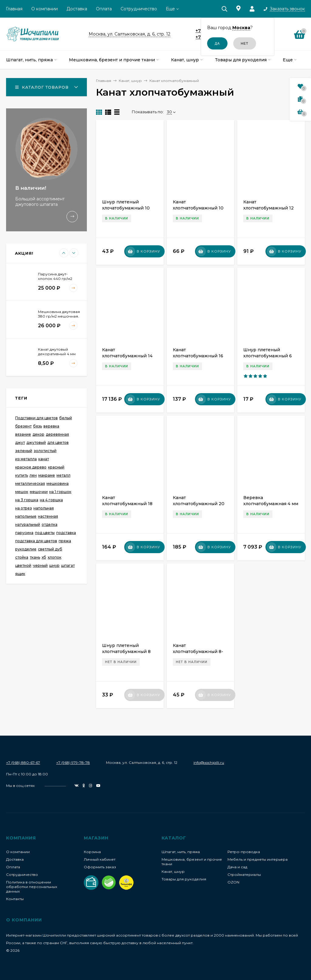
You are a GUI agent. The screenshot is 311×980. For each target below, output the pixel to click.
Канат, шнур (173, 871)
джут (20, 442)
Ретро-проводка (244, 852)
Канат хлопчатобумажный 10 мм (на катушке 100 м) (198, 208)
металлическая (30, 483)
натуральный (28, 524)
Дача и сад (237, 867)
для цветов (58, 442)
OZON (233, 882)
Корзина (92, 852)
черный (40, 565)
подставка (66, 533)
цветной (23, 565)
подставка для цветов (36, 541)
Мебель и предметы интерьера (258, 859)
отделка (50, 524)
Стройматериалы (244, 875)
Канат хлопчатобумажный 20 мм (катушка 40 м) (199, 504)
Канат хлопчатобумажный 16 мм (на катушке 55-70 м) (200, 356)
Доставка (77, 9)
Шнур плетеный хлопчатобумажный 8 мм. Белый (126, 652)
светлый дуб (50, 549)
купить (22, 475)
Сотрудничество (139, 9)
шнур (54, 565)
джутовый (36, 442)
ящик (20, 574)
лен (33, 475)
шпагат (68, 565)
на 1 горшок (60, 492)
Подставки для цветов (36, 418)
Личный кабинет (100, 859)
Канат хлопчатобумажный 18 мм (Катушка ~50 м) (127, 504)
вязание (23, 434)
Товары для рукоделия (184, 879)
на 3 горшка (27, 500)
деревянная (57, 434)
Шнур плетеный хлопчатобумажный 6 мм (268, 356)
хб (44, 557)
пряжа (65, 541)
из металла (26, 459)
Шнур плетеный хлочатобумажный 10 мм (126, 208)
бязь (38, 426)
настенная (48, 516)
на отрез (24, 508)
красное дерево (31, 467)
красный (56, 467)
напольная (44, 508)
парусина (24, 533)
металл (63, 475)
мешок (22, 492)
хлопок (55, 557)
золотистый (45, 451)
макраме (47, 475)
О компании (44, 9)
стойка (22, 557)
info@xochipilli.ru (209, 762)
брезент (23, 426)
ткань (35, 557)
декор (38, 434)
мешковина (58, 483)
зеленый (24, 451)
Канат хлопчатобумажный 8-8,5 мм (198, 652)
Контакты (15, 899)
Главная (14, 9)
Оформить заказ (100, 867)
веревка (51, 426)
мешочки (39, 492)
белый (66, 418)
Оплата (104, 9)
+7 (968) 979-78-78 (73, 762)
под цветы (45, 533)
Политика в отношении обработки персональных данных (32, 887)
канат (44, 459)
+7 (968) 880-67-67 (23, 762)
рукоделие (26, 549)
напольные (26, 516)
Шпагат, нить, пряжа (181, 852)
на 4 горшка (51, 500)
